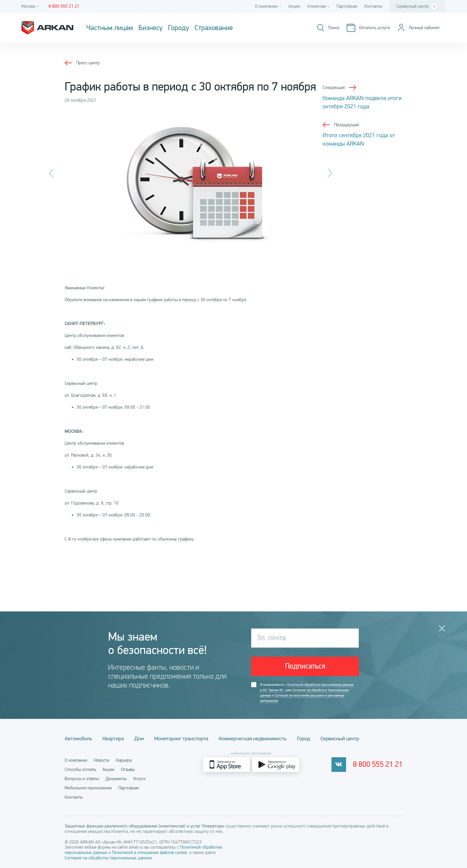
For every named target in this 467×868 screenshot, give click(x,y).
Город (303, 739)
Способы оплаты (80, 769)
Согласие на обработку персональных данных (108, 858)
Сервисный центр (417, 7)
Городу (179, 28)
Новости (102, 760)
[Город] (31, 6)
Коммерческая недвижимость (253, 739)
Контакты (373, 6)
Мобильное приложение (88, 788)
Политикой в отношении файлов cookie (149, 853)
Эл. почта (271, 638)
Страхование (214, 28)
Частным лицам (110, 28)
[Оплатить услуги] (368, 28)
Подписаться (305, 666)
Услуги (139, 779)
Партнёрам (347, 6)
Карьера (124, 760)
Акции (294, 6)
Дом (139, 739)
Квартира (113, 739)
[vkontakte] (339, 765)
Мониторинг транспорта (181, 739)
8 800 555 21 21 (378, 764)
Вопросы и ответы (82, 779)
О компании (76, 760)
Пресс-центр (88, 63)
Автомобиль (78, 739)
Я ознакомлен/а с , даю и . (307, 693)
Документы (116, 779)
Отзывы (128, 769)
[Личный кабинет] (418, 28)
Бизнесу (151, 28)
